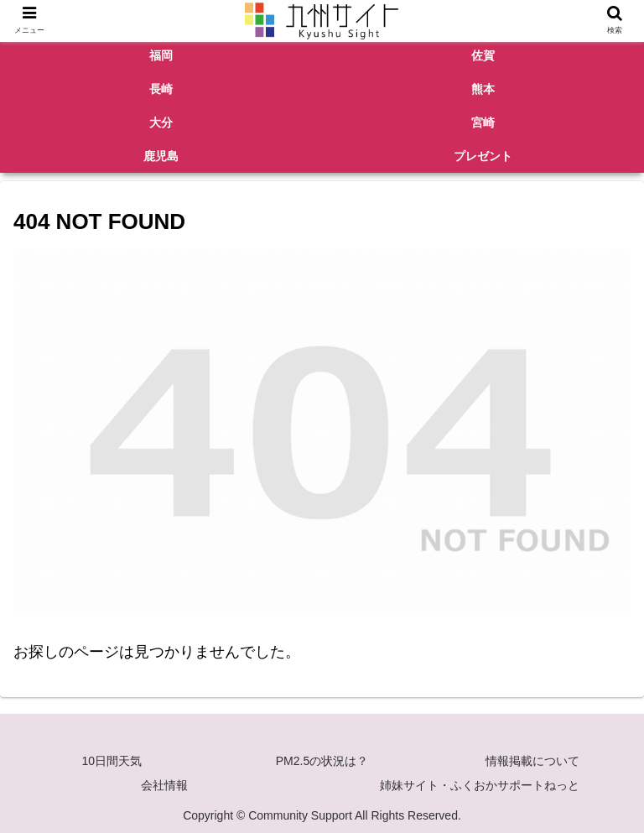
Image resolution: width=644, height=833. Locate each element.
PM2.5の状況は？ (322, 761)
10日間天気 (112, 761)
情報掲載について (532, 761)
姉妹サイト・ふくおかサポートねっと (480, 785)
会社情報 (164, 785)
